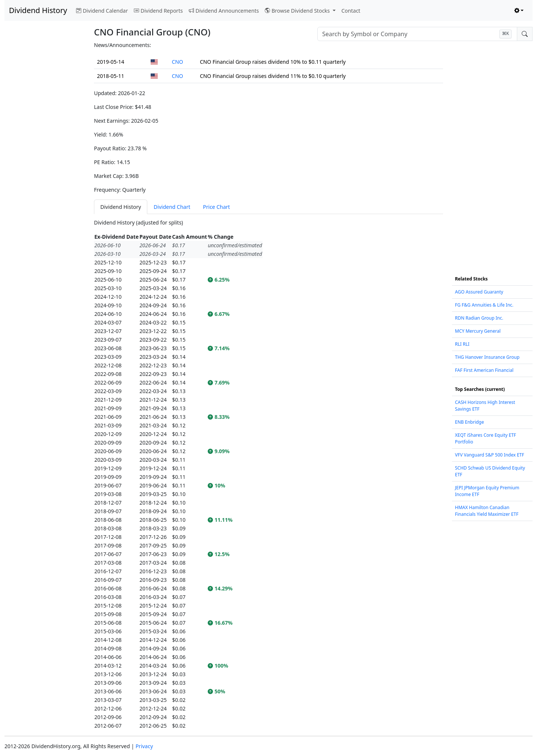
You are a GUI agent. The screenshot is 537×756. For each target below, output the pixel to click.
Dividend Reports (158, 11)
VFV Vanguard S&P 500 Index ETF (490, 455)
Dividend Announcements (224, 11)
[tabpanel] (268, 474)
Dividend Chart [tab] (172, 207)
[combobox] (417, 34)
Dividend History (38, 10)
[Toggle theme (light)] (519, 11)
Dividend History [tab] (121, 207)
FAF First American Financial (484, 370)
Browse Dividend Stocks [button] (298, 11)
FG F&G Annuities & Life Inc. (484, 305)
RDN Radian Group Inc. (479, 318)
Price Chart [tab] (216, 207)
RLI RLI (462, 344)
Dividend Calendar (102, 11)
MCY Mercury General (478, 331)
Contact (351, 11)
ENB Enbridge (470, 422)
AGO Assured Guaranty (479, 292)
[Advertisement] (45, 153)
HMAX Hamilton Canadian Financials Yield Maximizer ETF (487, 511)
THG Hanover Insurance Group (487, 357)
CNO (178, 62)
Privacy (144, 746)
